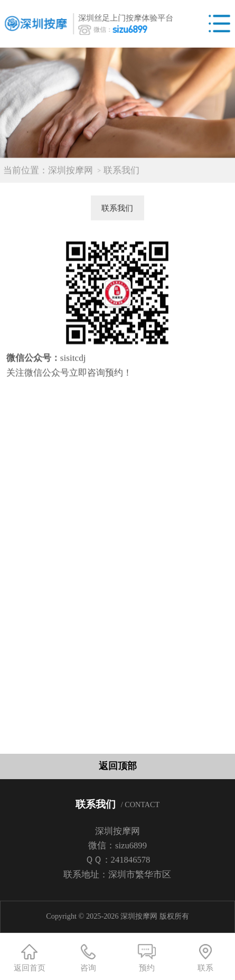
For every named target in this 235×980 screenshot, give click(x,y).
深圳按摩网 (70, 174)
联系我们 (121, 174)
